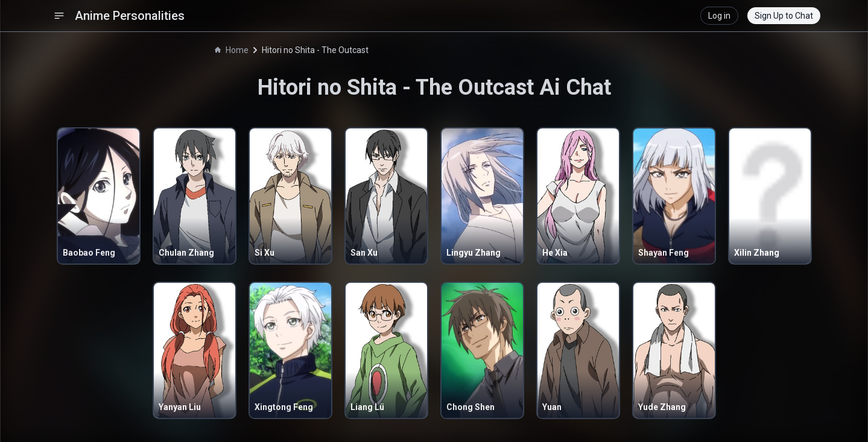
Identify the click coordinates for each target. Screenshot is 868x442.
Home (232, 50)
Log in (719, 16)
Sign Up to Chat (784, 16)
